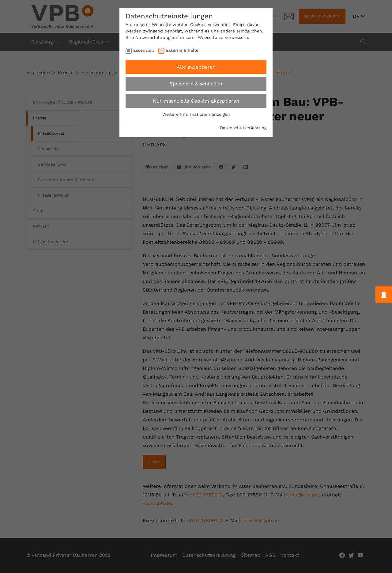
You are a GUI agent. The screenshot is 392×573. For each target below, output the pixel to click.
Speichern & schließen (196, 84)
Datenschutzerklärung (243, 128)
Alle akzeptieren (196, 67)
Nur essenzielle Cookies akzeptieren (196, 101)
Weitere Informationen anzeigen (196, 114)
